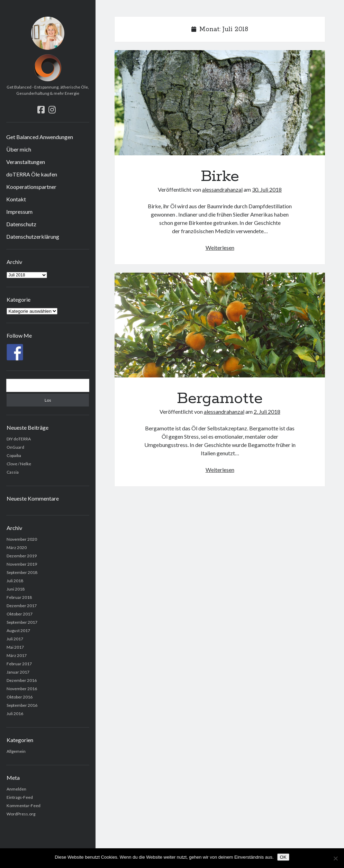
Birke (220, 103)
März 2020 (17, 547)
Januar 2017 (18, 672)
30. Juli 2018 (267, 189)
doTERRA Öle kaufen (32, 174)
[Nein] (335, 858)
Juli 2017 (15, 639)
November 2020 (22, 539)
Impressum (19, 212)
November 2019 (22, 564)
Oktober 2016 (20, 697)
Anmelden (16, 789)
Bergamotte (220, 325)
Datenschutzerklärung (33, 236)
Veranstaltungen (26, 162)
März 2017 (17, 655)
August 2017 (18, 631)
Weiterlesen (220, 248)
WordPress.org (21, 814)
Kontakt (16, 199)
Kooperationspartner (31, 187)
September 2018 (22, 572)
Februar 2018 (19, 597)
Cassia (13, 472)
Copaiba (14, 455)
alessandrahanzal (222, 189)
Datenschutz (21, 224)
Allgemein (16, 751)
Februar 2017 (19, 664)
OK (283, 857)
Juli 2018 (15, 581)
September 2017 (22, 622)
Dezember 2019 (22, 556)
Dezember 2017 (22, 606)
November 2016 (22, 689)
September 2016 (22, 705)
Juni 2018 (16, 589)
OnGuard (15, 447)
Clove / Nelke (19, 464)
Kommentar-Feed (24, 806)
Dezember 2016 (22, 680)
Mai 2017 (15, 647)
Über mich (19, 149)
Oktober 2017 (20, 614)
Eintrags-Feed (20, 797)
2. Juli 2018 (267, 412)
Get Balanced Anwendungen (40, 137)
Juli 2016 (15, 714)
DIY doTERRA (19, 439)
